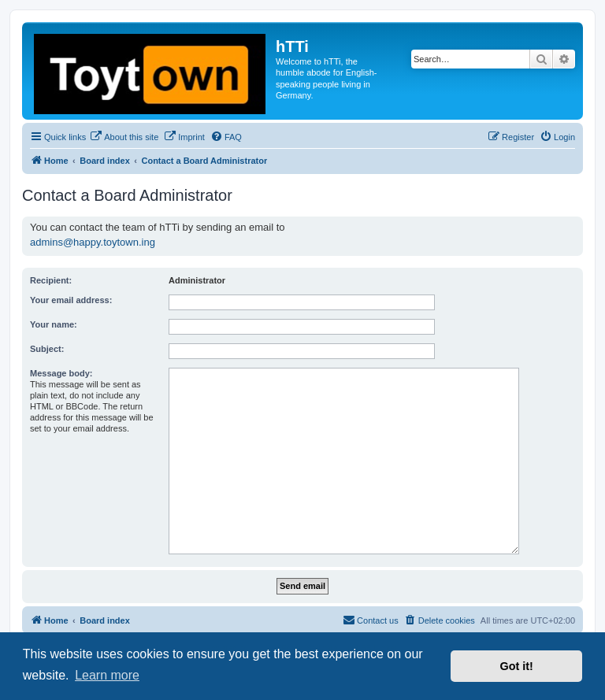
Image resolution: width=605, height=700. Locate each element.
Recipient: (51, 280)
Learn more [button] (107, 675)
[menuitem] (124, 137)
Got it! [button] (517, 666)
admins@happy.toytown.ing (93, 242)
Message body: (61, 373)
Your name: (54, 324)
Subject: (47, 349)
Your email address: (71, 300)
